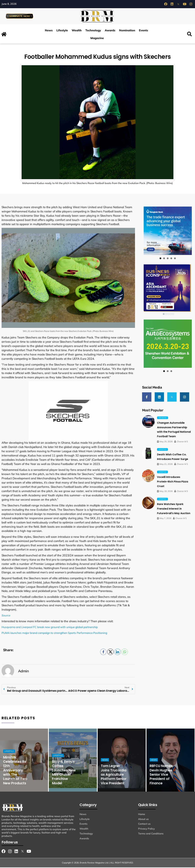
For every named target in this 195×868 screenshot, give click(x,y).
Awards (110, 31)
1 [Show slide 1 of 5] (164, 315)
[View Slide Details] (168, 231)
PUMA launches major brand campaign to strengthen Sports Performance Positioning (58, 633)
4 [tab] (171, 259)
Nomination (127, 31)
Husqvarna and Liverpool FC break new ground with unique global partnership (54, 628)
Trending (163, 418)
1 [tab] (160, 259)
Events (143, 31)
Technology (93, 31)
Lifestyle (62, 31)
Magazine (97, 39)
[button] (190, 35)
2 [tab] (164, 259)
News (49, 31)
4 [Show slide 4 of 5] (171, 315)
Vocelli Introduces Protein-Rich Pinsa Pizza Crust (173, 482)
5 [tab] (175, 259)
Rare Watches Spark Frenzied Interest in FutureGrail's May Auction (174, 509)
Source (6, 616)
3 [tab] (168, 259)
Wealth (77, 31)
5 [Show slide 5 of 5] (173, 315)
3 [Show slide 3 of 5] (168, 315)
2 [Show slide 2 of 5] (166, 315)
